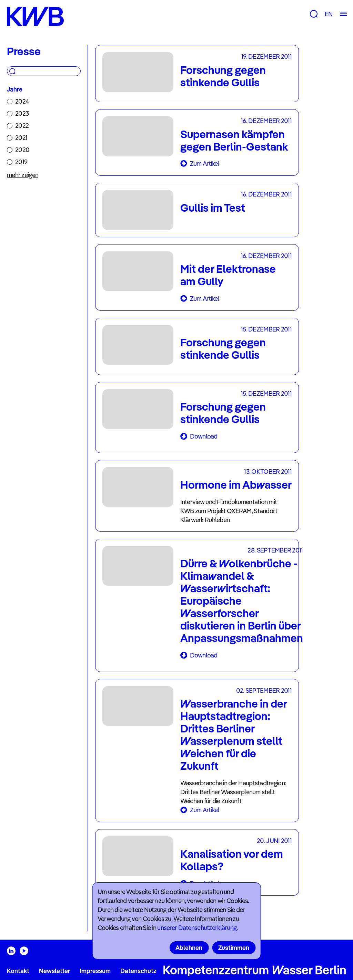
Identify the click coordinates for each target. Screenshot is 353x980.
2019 (21, 162)
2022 (22, 126)
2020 (22, 150)
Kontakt (18, 971)
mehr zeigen (23, 175)
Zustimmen (234, 948)
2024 (22, 101)
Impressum (95, 971)
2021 (21, 138)
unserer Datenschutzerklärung (197, 928)
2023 (22, 113)
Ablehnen (189, 948)
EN (329, 14)
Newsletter (54, 971)
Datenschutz (138, 971)
